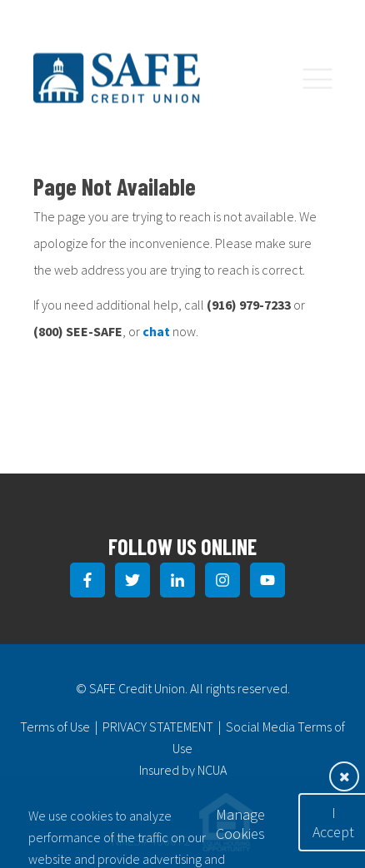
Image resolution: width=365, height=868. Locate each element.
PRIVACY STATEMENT (158, 727)
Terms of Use (55, 727)
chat (156, 331)
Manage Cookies (240, 824)
